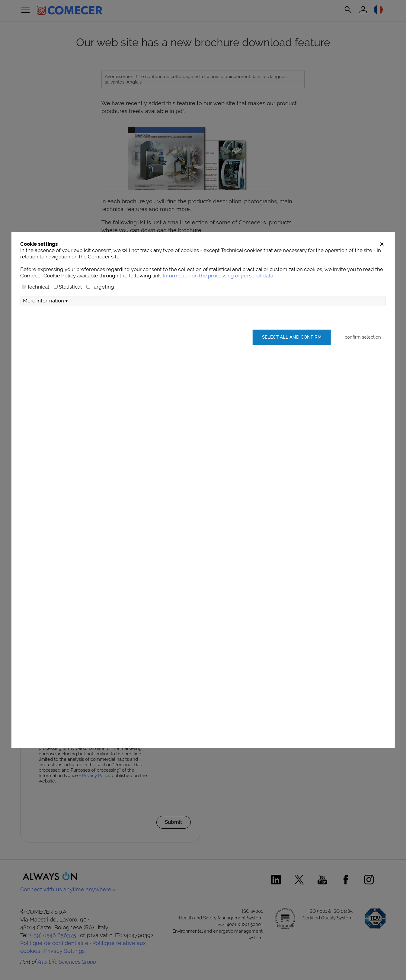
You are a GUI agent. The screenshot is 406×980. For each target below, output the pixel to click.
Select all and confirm (291, 350)
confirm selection (363, 350)
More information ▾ (45, 314)
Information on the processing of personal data (218, 289)
